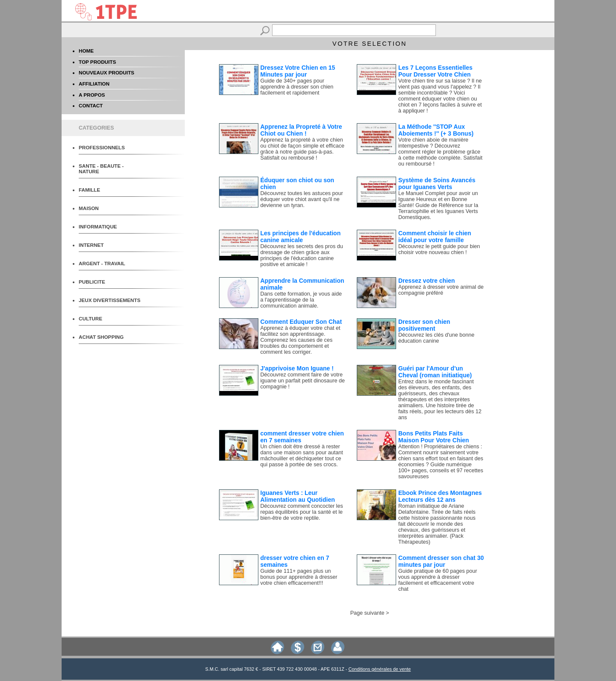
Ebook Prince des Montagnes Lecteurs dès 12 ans (440, 496)
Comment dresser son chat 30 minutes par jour (441, 561)
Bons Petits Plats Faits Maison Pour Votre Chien (434, 437)
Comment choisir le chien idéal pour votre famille (435, 237)
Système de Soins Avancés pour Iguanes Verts (437, 184)
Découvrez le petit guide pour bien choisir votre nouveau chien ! (439, 249)
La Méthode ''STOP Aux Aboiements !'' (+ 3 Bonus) (436, 130)
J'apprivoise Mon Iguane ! (297, 368)
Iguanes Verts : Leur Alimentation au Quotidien (298, 496)
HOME (86, 51)
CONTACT (91, 105)
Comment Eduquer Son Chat (301, 322)
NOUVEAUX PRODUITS (107, 73)
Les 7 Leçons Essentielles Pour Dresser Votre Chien (435, 71)
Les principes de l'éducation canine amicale (301, 237)
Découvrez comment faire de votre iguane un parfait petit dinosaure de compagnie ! (303, 381)
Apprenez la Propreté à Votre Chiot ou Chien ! (301, 130)
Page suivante (367, 613)
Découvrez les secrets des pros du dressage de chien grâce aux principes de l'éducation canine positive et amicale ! (302, 255)
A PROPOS (92, 95)
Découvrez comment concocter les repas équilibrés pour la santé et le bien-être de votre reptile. (302, 512)
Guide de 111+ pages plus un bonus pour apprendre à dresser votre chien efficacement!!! (299, 577)
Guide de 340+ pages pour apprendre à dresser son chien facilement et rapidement (297, 87)
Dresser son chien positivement (424, 325)
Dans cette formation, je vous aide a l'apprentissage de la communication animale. (301, 300)
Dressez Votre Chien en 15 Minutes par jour (298, 71)
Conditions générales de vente (379, 669)
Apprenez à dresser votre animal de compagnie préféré (441, 290)
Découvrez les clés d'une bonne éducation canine (436, 338)
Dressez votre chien (426, 281)
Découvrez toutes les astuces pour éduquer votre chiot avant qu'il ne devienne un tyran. (302, 199)
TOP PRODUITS (97, 62)
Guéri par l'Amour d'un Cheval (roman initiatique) (435, 372)
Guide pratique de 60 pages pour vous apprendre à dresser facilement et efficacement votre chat (438, 580)
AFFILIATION (94, 84)
